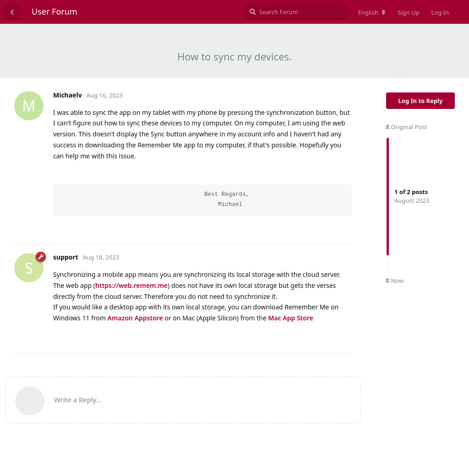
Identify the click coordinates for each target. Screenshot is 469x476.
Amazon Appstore (135, 318)
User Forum (55, 11)
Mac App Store (290, 318)
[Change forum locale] (372, 12)
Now (395, 281)
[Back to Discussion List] (12, 12)
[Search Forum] (296, 12)
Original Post (406, 127)
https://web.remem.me (131, 285)
